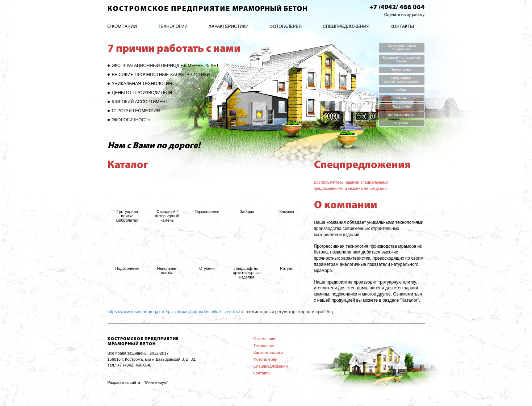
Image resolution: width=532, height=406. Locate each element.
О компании (122, 26)
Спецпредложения (346, 26)
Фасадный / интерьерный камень (402, 59)
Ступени (401, 123)
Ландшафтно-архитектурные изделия (401, 80)
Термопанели (401, 70)
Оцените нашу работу (405, 14)
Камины (401, 98)
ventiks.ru (234, 312)
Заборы (401, 90)
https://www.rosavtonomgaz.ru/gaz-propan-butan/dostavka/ (164, 312)
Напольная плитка (401, 115)
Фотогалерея (286, 26)
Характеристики (229, 26)
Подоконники (401, 106)
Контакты (402, 26)
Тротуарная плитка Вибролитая (401, 47)
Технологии (173, 26)
